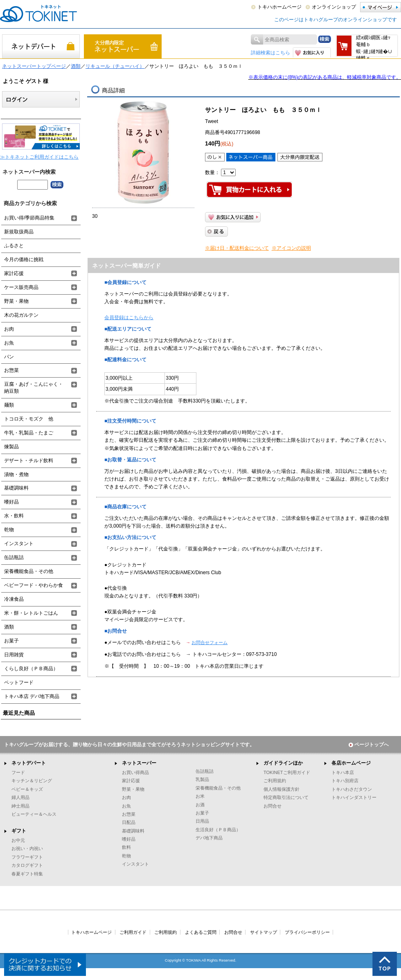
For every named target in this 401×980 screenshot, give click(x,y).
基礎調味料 (16, 488)
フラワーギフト (27, 857)
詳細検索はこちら (270, 53)
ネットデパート (29, 763)
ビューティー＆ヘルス (34, 814)
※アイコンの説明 (291, 248)
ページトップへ (369, 745)
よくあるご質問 (201, 932)
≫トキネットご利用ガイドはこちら (39, 157)
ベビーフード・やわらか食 (34, 585)
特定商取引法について (286, 797)
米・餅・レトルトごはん (31, 613)
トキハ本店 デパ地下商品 (32, 696)
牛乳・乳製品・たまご (29, 433)
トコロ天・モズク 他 (29, 419)
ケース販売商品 (21, 287)
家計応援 (14, 273)
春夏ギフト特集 (27, 874)
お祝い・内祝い (27, 848)
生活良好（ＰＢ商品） (218, 830)
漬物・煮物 (16, 474)
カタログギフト (27, 865)
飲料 (126, 847)
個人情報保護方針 (282, 789)
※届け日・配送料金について (237, 248)
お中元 (18, 840)
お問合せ (273, 806)
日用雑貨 (14, 655)
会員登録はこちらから (129, 318)
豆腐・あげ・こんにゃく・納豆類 (34, 388)
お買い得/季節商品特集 (29, 218)
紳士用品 (20, 806)
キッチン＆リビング (32, 781)
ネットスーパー (139, 763)
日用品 (202, 821)
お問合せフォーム (210, 642)
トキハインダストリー (354, 797)
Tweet (212, 121)
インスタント (19, 544)
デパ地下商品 (209, 838)
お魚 (9, 343)
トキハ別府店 (345, 781)
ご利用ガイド (133, 932)
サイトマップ (264, 932)
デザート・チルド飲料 (29, 461)
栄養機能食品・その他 (29, 571)
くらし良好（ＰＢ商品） (31, 669)
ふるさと (14, 246)
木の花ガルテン (21, 315)
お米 (200, 796)
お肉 (9, 329)
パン (9, 357)
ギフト (19, 831)
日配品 (129, 822)
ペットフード (19, 682)
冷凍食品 (14, 599)
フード (18, 772)
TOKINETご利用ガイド (287, 772)
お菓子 (11, 641)
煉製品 (11, 447)
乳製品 (202, 779)
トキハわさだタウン (352, 789)
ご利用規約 (275, 781)
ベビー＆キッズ (27, 789)
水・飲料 (14, 516)
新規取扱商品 (19, 232)
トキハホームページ (279, 7)
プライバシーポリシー (307, 932)
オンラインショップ (334, 7)
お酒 (200, 805)
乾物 (9, 530)
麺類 (9, 405)
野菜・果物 (16, 301)
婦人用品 (20, 797)
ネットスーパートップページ (34, 66)
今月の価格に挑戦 (24, 260)
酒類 (76, 66)
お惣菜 (11, 370)
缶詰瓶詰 (14, 557)
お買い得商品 (135, 772)
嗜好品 (11, 502)
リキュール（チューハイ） (115, 66)
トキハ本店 (343, 772)
